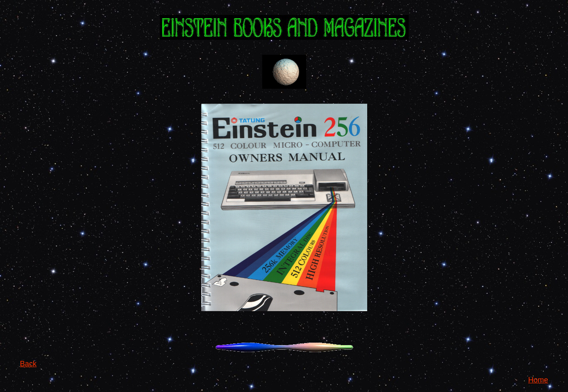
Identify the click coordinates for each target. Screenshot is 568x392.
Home (538, 380)
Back (28, 364)
